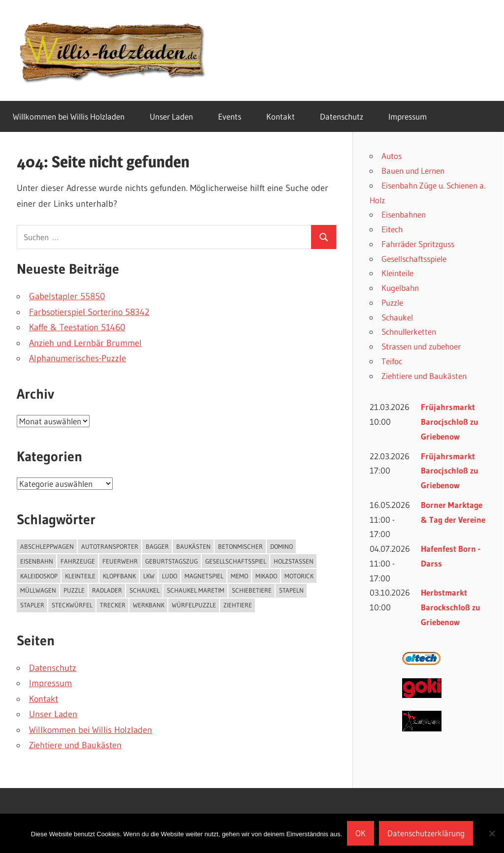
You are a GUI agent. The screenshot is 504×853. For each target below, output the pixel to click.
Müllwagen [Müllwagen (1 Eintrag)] (38, 590)
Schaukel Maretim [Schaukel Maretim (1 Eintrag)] (196, 590)
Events (230, 116)
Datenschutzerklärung (426, 833)
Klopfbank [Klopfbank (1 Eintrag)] (119, 576)
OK (361, 833)
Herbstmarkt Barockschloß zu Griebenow (451, 607)
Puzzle (392, 302)
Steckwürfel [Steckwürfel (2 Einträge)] (72, 605)
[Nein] (492, 833)
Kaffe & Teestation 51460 (77, 327)
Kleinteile (397, 273)
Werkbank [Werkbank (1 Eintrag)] (149, 605)
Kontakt (281, 116)
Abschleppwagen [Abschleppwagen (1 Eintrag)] (47, 546)
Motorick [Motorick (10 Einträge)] (299, 576)
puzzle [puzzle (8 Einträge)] (74, 590)
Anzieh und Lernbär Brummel (85, 343)
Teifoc (392, 361)
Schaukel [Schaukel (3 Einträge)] (144, 590)
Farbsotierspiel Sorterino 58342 (89, 312)
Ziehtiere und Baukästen (75, 745)
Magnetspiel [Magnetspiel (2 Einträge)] (204, 576)
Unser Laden (171, 116)
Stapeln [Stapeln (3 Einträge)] (291, 590)
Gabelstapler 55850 (67, 296)
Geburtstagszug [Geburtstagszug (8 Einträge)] (172, 561)
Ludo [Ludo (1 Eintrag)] (170, 576)
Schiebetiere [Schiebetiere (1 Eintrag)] (252, 590)
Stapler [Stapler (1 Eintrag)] (32, 605)
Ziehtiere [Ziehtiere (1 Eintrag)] (238, 605)
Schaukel (397, 317)
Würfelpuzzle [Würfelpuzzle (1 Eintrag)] (194, 605)
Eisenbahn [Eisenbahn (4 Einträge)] (37, 561)
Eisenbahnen (404, 214)
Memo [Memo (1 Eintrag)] (239, 576)
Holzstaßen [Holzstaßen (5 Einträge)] (294, 561)
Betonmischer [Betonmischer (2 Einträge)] (240, 546)
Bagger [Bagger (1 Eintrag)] (157, 546)
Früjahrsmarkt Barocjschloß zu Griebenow (450, 422)
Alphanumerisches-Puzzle (78, 358)
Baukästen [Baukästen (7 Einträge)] (193, 546)
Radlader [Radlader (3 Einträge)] (107, 590)
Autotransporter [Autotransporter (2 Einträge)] (110, 546)
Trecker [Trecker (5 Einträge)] (113, 605)
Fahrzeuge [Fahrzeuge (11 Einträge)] (78, 561)
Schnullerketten (409, 332)
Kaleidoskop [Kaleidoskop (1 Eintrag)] (39, 576)
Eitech (392, 229)
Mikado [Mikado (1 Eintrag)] (266, 576)
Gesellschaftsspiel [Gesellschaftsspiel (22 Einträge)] (236, 561)
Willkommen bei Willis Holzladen (69, 116)
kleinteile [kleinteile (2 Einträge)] (80, 576)
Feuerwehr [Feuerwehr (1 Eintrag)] (120, 561)
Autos (392, 156)
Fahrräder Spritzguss (418, 244)
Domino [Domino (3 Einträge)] (282, 546)
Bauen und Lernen (413, 171)
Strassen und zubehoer (421, 346)
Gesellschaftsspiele (414, 259)
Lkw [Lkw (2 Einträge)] (149, 576)
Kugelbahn (400, 288)
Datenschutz (342, 116)
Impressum (408, 116)
